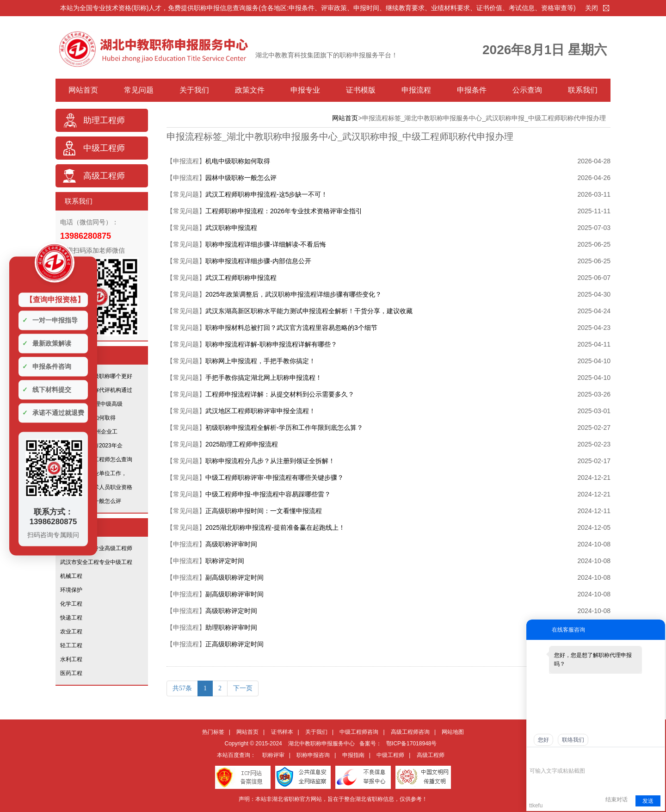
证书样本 (282, 732)
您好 (543, 740)
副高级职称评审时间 (234, 594)
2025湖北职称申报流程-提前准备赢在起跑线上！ (275, 527)
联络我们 (573, 740)
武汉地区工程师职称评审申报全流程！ (260, 411)
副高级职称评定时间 (234, 577)
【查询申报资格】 (55, 299)
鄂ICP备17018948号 (411, 744)
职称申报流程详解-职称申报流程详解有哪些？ (271, 344)
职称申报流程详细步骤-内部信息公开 (258, 261)
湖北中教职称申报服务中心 (321, 744)
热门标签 (213, 732)
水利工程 (71, 659)
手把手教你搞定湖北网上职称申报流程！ (264, 378)
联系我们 (583, 90)
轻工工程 (71, 645)
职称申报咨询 (313, 755)
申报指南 (353, 755)
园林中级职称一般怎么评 (241, 178)
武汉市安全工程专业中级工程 (96, 562)
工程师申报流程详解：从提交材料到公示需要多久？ (280, 394)
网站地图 (453, 732)
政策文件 (250, 90)
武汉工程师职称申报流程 (241, 278)
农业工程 (71, 632)
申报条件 (472, 90)
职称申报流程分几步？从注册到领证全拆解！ (270, 461)
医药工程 (71, 673)
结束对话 (617, 800)
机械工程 (71, 576)
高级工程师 (104, 176)
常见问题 (139, 90)
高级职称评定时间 (231, 611)
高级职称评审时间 (231, 544)
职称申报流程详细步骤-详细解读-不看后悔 (266, 244)
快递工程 (71, 618)
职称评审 (273, 755)
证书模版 (361, 90)
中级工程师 (104, 148)
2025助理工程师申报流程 (242, 444)
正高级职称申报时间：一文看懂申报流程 (264, 511)
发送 (648, 801)
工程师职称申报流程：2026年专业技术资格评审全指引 (284, 211)
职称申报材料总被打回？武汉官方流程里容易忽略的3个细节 (291, 328)
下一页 (243, 688)
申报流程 (416, 90)
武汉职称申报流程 (231, 228)
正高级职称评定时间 (234, 644)
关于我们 (194, 90)
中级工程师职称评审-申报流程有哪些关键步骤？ (274, 477)
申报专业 (305, 90)
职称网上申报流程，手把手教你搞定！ (260, 361)
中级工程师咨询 (359, 732)
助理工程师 (104, 120)
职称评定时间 (225, 561)
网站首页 (83, 90)
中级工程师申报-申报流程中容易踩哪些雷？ (268, 494)
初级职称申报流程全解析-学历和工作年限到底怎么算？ (284, 428)
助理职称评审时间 (231, 627)
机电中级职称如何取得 (238, 161)
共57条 (182, 688)
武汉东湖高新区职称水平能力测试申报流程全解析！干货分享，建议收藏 (309, 311)
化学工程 (71, 604)
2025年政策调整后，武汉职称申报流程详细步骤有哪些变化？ (293, 294)
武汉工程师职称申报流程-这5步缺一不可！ (266, 194)
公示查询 (527, 90)
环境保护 (71, 590)
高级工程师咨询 (410, 732)
